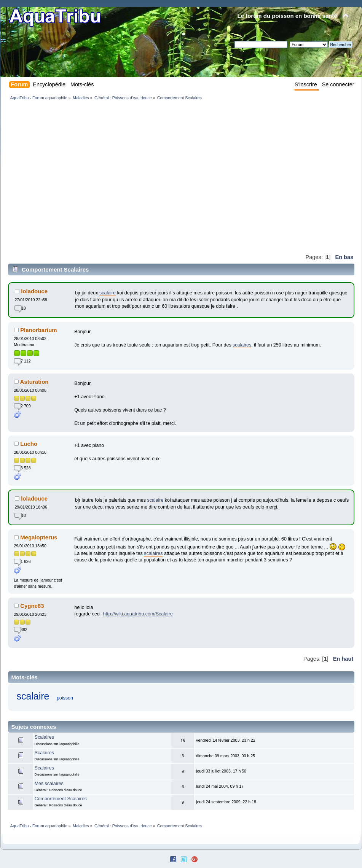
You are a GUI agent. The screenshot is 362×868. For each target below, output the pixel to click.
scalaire (108, 293)
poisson (65, 698)
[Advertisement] (71, 177)
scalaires (242, 345)
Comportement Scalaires (61, 799)
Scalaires (44, 737)
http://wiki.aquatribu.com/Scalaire (138, 614)
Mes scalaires (49, 784)
